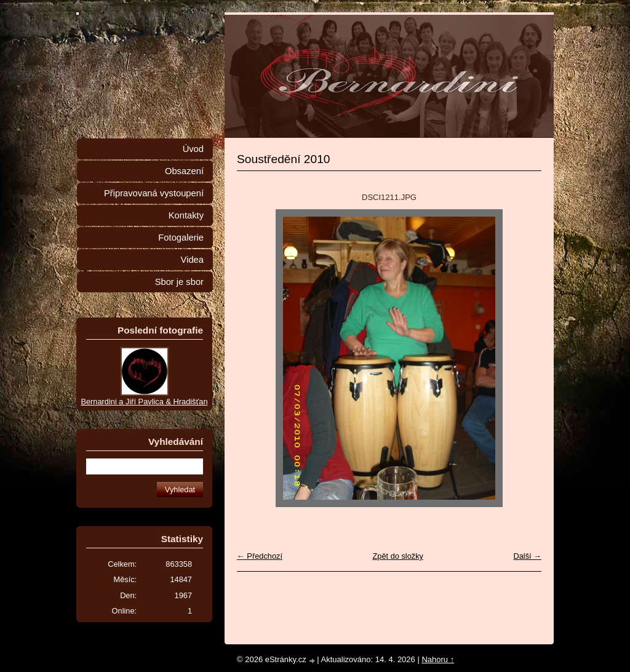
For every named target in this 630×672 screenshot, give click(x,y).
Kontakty (186, 215)
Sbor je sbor (179, 282)
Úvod (193, 149)
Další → (527, 556)
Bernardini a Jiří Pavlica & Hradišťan (144, 402)
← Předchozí (260, 556)
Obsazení (184, 171)
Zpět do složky (398, 556)
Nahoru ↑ (438, 659)
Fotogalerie (181, 238)
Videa (192, 260)
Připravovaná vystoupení (154, 193)
